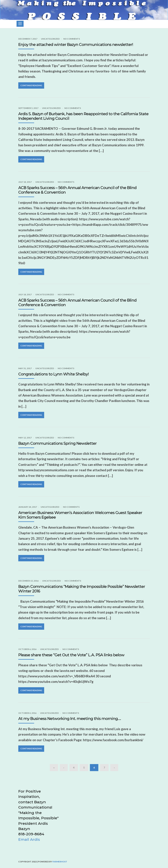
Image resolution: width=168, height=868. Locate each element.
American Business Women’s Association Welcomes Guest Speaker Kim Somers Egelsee (80, 515)
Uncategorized (50, 39)
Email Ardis (29, 839)
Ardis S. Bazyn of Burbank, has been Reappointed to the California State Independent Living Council (83, 116)
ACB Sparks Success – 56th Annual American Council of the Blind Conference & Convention (77, 190)
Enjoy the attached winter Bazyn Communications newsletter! (76, 45)
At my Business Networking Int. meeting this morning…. (70, 719)
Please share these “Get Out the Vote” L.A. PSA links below (71, 655)
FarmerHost (60, 862)
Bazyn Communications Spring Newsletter (57, 443)
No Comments (72, 39)
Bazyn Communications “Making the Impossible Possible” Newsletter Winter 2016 (82, 589)
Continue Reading (31, 85)
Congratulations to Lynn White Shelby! (53, 374)
